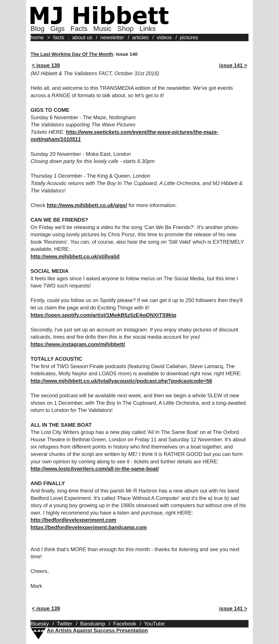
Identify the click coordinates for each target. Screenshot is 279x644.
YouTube (154, 624)
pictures (189, 37)
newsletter (112, 37)
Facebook (125, 624)
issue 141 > (233, 65)
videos (164, 37)
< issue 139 (46, 65)
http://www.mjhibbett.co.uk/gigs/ (87, 205)
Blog (37, 29)
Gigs (58, 29)
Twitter (64, 624)
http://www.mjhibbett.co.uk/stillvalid (75, 256)
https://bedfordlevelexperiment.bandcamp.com (89, 527)
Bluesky (40, 624)
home (37, 37)
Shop (125, 29)
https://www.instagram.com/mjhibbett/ (78, 344)
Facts (79, 29)
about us (82, 37)
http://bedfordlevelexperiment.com (73, 520)
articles (140, 37)
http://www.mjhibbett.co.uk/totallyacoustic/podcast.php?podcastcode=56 (121, 381)
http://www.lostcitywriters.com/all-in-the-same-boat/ (95, 469)
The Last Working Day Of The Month (72, 54)
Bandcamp (93, 624)
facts (59, 37)
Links (148, 29)
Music (102, 29)
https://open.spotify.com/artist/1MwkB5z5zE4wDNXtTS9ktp (103, 315)
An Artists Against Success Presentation (97, 630)
